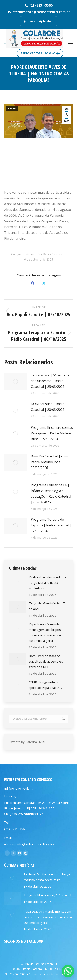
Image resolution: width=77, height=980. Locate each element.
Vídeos (12, 109)
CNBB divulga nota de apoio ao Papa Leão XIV (45, 685)
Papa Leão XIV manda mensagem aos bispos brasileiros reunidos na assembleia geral (45, 632)
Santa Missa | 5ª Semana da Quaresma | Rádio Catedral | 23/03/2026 (50, 381)
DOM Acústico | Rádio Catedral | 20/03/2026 (48, 407)
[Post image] (15, 381)
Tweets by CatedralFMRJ (27, 742)
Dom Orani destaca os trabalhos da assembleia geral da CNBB (46, 661)
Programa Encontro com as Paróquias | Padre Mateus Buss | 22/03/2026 (52, 433)
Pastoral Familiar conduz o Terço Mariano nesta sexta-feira (47, 582)
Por (50, 254)
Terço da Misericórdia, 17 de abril (47, 606)
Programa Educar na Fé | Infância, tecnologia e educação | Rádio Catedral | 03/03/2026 (51, 494)
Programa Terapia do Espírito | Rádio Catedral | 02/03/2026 (51, 525)
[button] (68, 971)
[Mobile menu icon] (70, 43)
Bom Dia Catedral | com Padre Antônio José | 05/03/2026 (49, 462)
